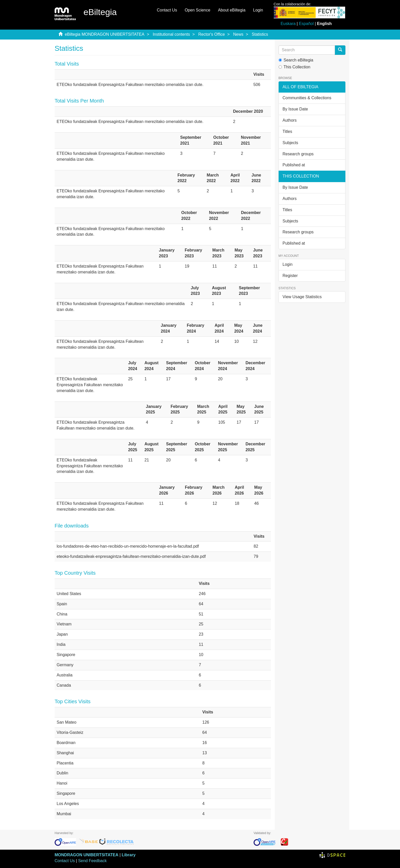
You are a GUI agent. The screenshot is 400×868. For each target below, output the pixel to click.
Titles (287, 131)
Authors (290, 120)
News (238, 34)
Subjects (290, 143)
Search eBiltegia (296, 60)
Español (306, 24)
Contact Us (167, 10)
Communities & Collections (307, 98)
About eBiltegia (232, 10)
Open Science (198, 10)
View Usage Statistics (302, 297)
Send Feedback (92, 861)
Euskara (288, 24)
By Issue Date (295, 109)
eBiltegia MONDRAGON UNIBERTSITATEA (105, 34)
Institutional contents (171, 34)
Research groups (298, 154)
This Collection (295, 67)
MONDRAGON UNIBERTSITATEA (86, 855)
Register (290, 276)
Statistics (260, 34)
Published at (294, 165)
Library (129, 855)
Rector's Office (211, 34)
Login (288, 264)
